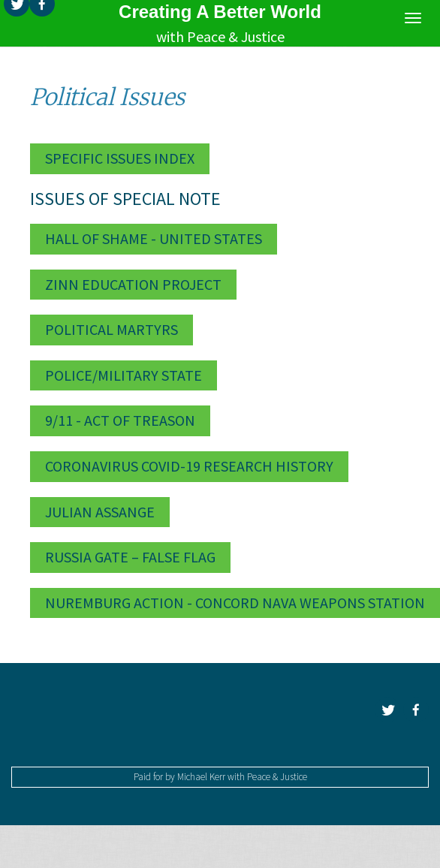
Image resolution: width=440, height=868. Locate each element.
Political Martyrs (112, 329)
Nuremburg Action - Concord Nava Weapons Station (235, 603)
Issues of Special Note (125, 199)
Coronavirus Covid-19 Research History (189, 466)
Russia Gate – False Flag (130, 557)
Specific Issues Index (120, 158)
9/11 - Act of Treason (120, 420)
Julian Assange (100, 512)
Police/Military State (124, 375)
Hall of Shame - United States (154, 238)
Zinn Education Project (133, 284)
